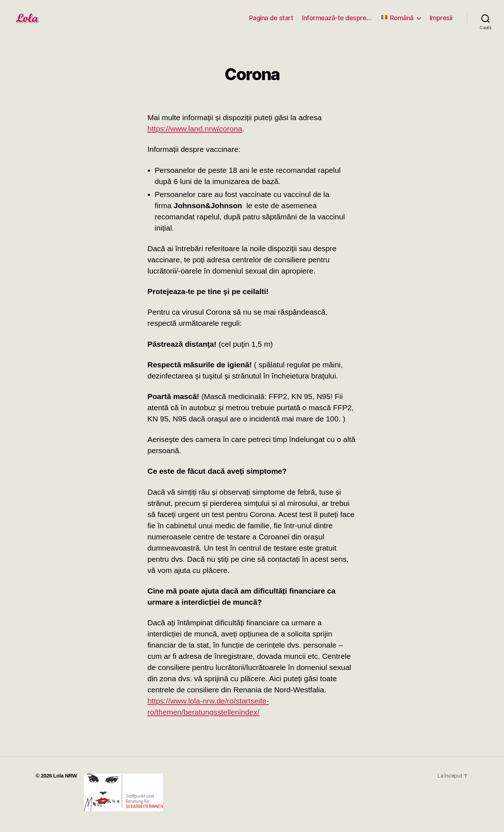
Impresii (441, 18)
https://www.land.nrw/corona (195, 129)
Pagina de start (271, 18)
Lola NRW (65, 776)
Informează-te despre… (337, 18)
